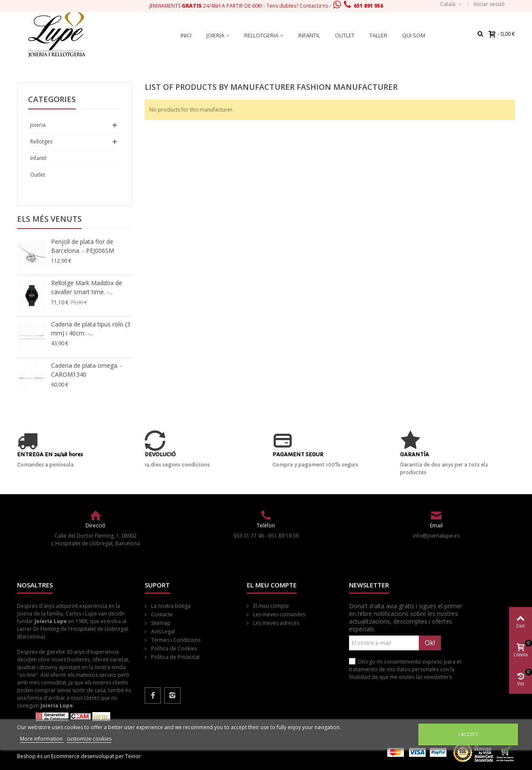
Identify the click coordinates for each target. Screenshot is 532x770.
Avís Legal (162, 631)
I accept (468, 734)
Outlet (345, 35)
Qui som (414, 35)
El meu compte (270, 606)
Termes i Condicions (175, 640)
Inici (186, 35)
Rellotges (41, 142)
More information (42, 739)
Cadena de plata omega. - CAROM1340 (87, 370)
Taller (378, 35)
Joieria (215, 35)
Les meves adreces (276, 623)
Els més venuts (49, 219)
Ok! (430, 643)
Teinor (133, 756)
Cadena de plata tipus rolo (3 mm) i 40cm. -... (91, 329)
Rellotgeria (261, 35)
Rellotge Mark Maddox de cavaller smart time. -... (87, 287)
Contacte (161, 614)
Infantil (309, 35)
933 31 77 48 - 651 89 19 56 (266, 536)
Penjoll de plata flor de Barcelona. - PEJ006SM (83, 246)
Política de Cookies (173, 648)
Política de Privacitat (175, 657)
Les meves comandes (279, 614)
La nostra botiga (170, 606)
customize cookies (89, 739)
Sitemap (160, 623)
